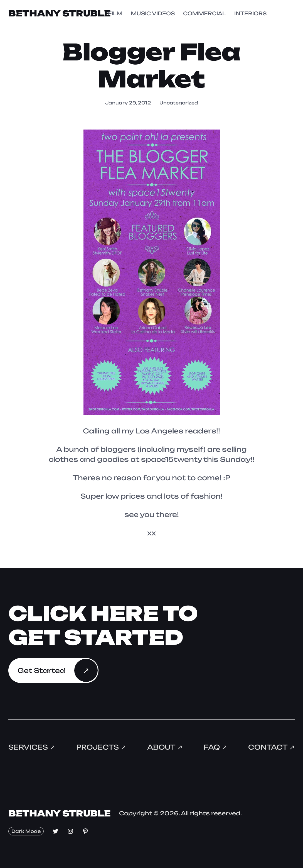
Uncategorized (179, 103)
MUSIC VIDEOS (153, 13)
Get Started (41, 670)
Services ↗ (32, 747)
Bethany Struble (60, 13)
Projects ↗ (101, 747)
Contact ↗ (271, 747)
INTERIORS (250, 13)
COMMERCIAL (205, 13)
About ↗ (165, 747)
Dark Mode (26, 830)
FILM (115, 13)
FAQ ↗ (215, 747)
